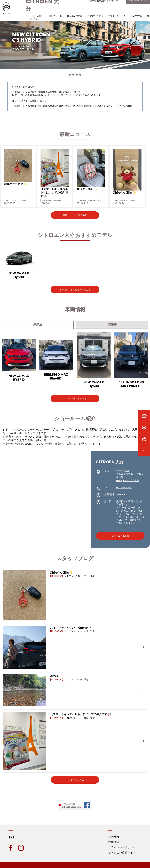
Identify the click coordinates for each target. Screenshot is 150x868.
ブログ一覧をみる (75, 778)
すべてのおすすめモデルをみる (75, 288)
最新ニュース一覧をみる (75, 213)
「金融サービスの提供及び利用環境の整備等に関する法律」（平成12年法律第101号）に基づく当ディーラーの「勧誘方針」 (73, 104)
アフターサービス (117, 16)
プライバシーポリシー (122, 846)
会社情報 (114, 835)
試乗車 (112, 323)
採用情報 (114, 840)
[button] (66, 74)
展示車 (38, 323)
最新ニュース (55, 16)
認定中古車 (136, 16)
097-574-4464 (124, 486)
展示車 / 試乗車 (75, 16)
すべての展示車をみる (75, 397)
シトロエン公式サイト (122, 851)
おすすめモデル (95, 16)
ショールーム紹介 (35, 16)
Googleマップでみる (128, 479)
